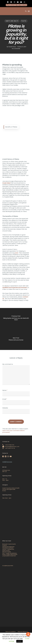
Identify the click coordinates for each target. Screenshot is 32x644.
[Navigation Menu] (29, 11)
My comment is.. (8, 364)
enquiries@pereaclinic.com (11, 447)
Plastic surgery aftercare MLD (10, 554)
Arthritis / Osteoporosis (8, 549)
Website (5, 408)
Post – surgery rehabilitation (10, 553)
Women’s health (7, 552)
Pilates (24, 21)
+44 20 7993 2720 (8, 445)
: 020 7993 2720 (16, 5)
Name (5, 390)
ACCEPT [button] (19, 641)
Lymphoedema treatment (9, 556)
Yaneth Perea (12, 47)
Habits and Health (12, 21)
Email (5, 399)
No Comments (16, 49)
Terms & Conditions (11, 632)
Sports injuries (6, 551)
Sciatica (5, 545)
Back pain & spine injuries (9, 544)
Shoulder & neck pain (8, 548)
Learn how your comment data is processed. (13, 431)
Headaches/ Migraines (8, 547)
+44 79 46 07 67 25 (9, 448)
